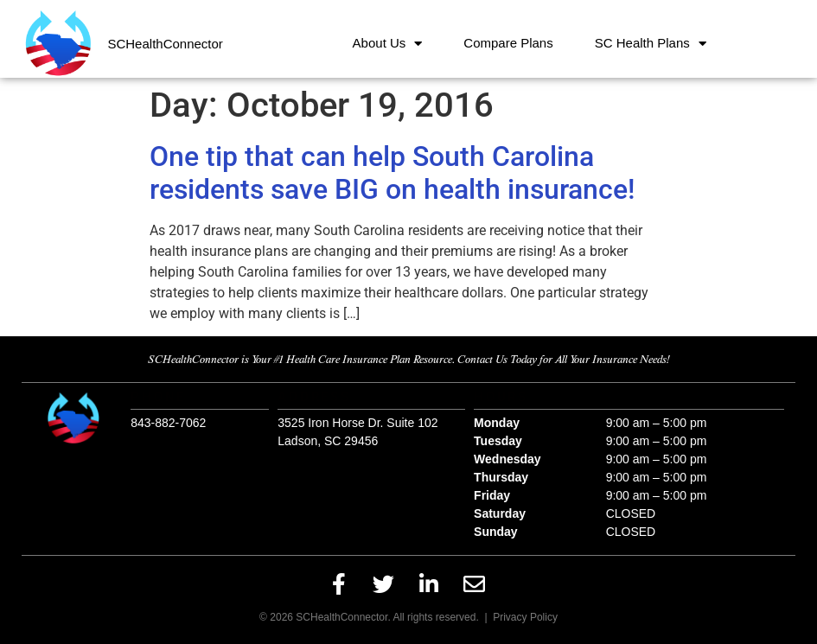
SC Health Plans (651, 44)
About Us (388, 44)
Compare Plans (508, 43)
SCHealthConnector (165, 44)
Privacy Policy (525, 617)
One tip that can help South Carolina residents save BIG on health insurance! (392, 173)
